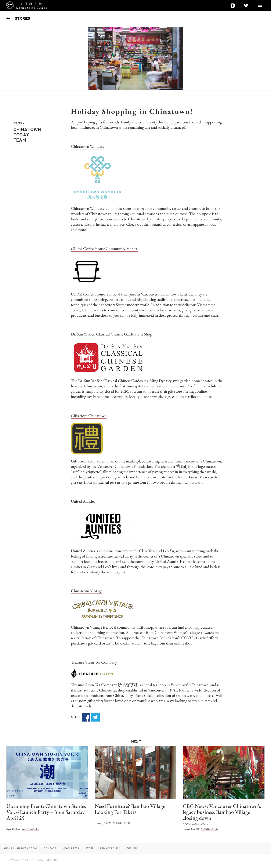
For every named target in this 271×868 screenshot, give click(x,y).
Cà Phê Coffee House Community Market (105, 249)
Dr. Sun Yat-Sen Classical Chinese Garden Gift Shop (112, 334)
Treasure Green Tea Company (94, 662)
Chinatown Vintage (86, 591)
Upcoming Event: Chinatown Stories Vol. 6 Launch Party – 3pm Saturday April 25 (46, 812)
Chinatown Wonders (88, 146)
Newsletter (71, 848)
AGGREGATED (31, 829)
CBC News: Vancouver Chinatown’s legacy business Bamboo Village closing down (222, 812)
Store (90, 848)
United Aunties (83, 501)
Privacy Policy (110, 848)
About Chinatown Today (20, 848)
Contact (50, 848)
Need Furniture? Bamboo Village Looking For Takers (130, 809)
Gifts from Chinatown (89, 416)
